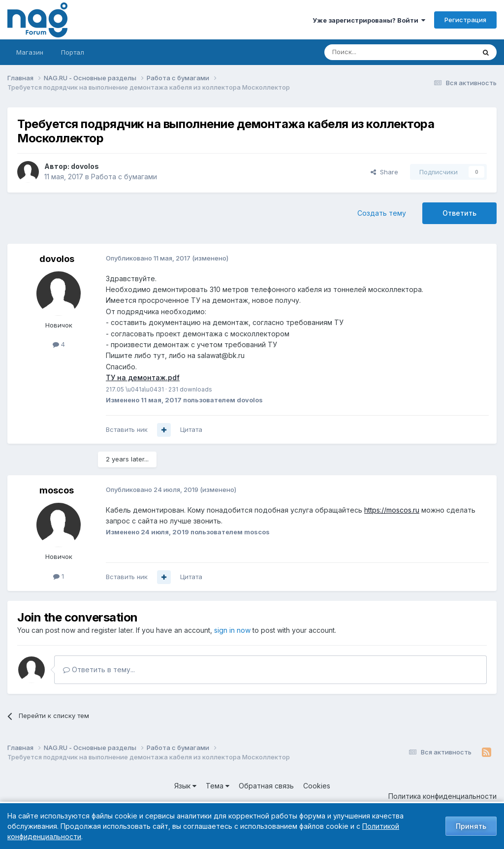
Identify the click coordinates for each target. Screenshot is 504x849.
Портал (73, 52)
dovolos (85, 166)
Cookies (317, 786)
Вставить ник (127, 429)
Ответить (459, 213)
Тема (218, 786)
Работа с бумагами (124, 177)
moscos (57, 490)
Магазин (30, 52)
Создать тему (382, 213)
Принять (471, 826)
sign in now (232, 630)
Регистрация (465, 20)
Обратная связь (266, 786)
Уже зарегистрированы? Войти (369, 20)
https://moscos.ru (392, 510)
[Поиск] (373, 52)
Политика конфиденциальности (442, 796)
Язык (185, 786)
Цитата (191, 429)
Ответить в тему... (99, 669)
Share (384, 172)
